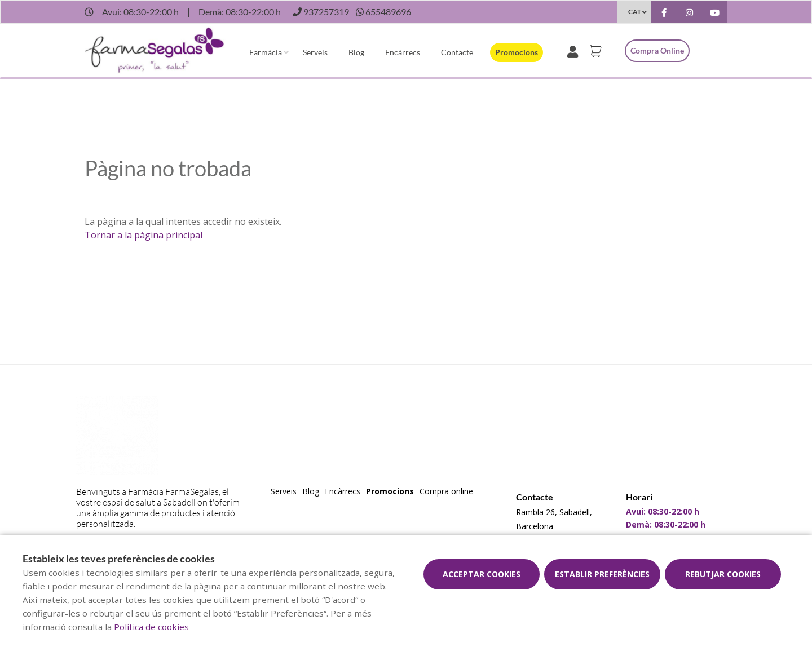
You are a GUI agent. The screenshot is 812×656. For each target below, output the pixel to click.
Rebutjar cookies (723, 574)
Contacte (457, 52)
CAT (635, 12)
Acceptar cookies (482, 574)
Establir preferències (602, 574)
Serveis (315, 52)
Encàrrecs (403, 52)
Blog (356, 52)
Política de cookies (151, 627)
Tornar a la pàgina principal (144, 235)
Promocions (517, 52)
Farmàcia (266, 52)
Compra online (657, 50)
